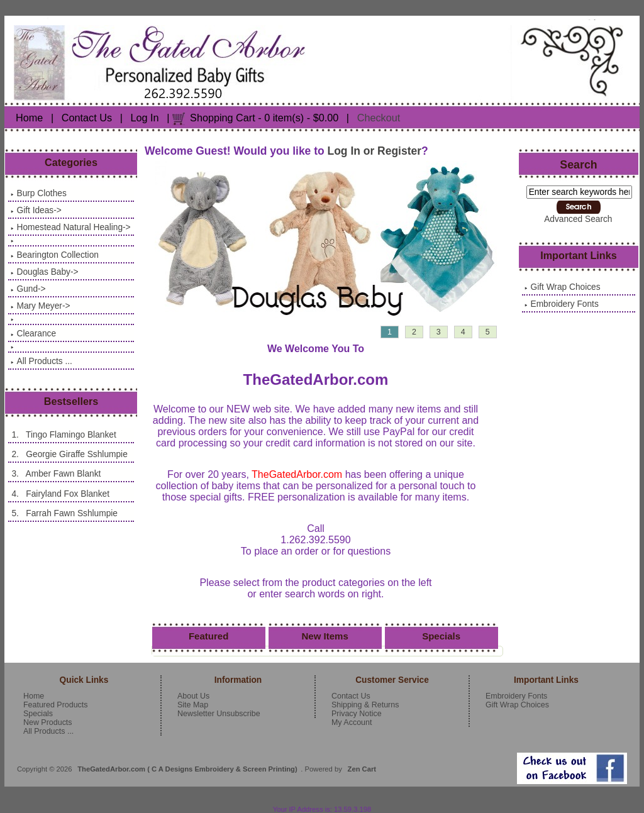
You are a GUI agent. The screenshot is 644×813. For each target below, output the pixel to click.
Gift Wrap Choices (562, 287)
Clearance (33, 334)
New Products (48, 722)
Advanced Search (578, 219)
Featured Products (56, 705)
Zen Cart (362, 769)
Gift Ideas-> (36, 210)
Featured (208, 636)
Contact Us (87, 118)
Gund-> (28, 289)
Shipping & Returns (365, 705)
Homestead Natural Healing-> (70, 227)
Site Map (193, 705)
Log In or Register (375, 151)
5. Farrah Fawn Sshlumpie (64, 513)
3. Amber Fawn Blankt (56, 474)
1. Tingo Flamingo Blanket (63, 435)
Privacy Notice (357, 714)
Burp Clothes (38, 193)
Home (29, 118)
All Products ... (41, 361)
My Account (352, 722)
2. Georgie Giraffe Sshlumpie (69, 454)
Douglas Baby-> (44, 272)
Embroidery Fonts (561, 304)
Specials (441, 636)
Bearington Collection (54, 255)
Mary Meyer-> (40, 306)
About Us (193, 696)
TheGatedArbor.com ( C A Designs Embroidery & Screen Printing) (187, 769)
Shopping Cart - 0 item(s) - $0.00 (264, 118)
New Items (325, 636)
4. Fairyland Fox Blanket (60, 494)
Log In (145, 118)
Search (578, 165)
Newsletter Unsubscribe (219, 714)
